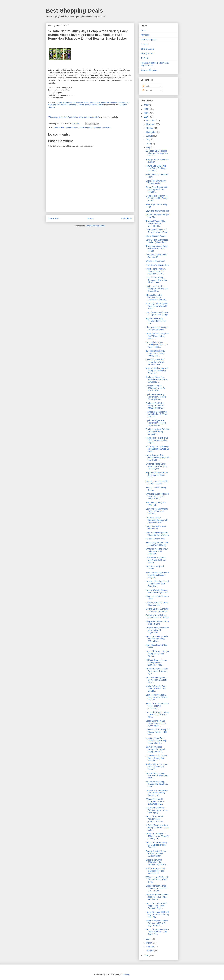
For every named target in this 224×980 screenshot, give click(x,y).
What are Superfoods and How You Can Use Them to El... (157, 496)
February (151, 947)
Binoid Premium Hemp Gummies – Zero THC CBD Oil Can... (157, 888)
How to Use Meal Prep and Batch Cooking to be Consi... (156, 168)
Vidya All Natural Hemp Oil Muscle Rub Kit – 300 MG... (158, 732)
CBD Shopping (147, 49)
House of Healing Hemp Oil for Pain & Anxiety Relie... (156, 680)
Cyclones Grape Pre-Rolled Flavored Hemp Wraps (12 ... (157, 379)
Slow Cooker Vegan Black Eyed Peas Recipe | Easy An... (157, 575)
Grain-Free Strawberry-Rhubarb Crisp (156, 182)
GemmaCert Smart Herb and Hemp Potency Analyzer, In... (157, 793)
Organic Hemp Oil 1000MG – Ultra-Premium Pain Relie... (157, 862)
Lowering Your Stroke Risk (158, 211)
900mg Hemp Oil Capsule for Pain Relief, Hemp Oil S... (157, 880)
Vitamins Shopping (149, 70)
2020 (146, 117)
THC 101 (145, 58)
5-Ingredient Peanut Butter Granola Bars (158, 623)
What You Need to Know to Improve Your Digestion (157, 551)
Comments (149, 90)
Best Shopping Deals (74, 11)
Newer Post (54, 218)
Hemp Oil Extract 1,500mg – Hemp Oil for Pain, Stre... (158, 715)
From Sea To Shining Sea (157, 265)
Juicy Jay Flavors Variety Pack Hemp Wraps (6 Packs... (157, 306)
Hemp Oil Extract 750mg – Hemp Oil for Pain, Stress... (158, 654)
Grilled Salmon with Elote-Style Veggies (157, 604)
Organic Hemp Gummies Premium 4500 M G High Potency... (157, 923)
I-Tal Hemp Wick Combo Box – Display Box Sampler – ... (157, 758)
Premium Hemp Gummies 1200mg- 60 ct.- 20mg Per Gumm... (157, 897)
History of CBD (147, 53)
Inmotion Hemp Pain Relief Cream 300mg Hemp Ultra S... (156, 741)
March (149, 943)
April (149, 939)
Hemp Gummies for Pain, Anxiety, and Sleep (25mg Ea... (157, 639)
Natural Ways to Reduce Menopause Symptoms (157, 591)
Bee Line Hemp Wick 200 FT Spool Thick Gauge (157, 313)
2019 (146, 956)
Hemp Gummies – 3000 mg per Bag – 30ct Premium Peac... (156, 906)
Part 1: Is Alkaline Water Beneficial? (156, 527)
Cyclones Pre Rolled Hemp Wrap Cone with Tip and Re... (157, 289)
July (148, 140)
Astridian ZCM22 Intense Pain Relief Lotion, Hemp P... (157, 767)
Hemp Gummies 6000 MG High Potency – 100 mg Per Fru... (157, 914)
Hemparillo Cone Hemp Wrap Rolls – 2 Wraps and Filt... (157, 414)
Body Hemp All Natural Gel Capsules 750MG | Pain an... (157, 697)
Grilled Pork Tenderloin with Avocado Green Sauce (156, 560)
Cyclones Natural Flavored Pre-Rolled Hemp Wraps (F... (158, 432)
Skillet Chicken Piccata (156, 236)
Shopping (97, 127)
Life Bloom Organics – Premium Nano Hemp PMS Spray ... (157, 810)
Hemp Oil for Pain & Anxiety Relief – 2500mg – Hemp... (155, 819)
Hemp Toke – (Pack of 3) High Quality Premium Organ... (157, 440)
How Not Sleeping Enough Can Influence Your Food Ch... (158, 584)
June (149, 144)
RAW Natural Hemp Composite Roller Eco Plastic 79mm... (157, 280)
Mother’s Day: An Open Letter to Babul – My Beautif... (156, 689)
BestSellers (59, 127)
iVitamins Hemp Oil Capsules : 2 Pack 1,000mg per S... (155, 801)
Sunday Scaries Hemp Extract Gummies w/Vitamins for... (156, 854)
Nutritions (145, 35)
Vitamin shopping (148, 40)
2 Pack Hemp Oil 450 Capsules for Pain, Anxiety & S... (155, 871)
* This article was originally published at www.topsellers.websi (73, 117)
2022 (146, 109)
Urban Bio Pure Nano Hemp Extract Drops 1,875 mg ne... (156, 723)
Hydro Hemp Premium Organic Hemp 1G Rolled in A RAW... (156, 271)
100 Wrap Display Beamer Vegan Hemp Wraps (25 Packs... (158, 449)
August (150, 136)
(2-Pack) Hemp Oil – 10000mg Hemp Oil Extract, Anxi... (156, 388)
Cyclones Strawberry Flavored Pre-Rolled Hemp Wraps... (156, 397)
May (148, 147)
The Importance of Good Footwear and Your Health (157, 248)
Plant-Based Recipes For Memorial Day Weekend (158, 534)
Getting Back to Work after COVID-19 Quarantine (158, 610)
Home (90, 218)
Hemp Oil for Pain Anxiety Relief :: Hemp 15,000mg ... (157, 706)
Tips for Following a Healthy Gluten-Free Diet (156, 321)
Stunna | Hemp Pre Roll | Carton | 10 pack (157, 483)
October (150, 128)
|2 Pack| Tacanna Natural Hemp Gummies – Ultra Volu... (157, 828)
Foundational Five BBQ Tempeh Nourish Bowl (157, 231)
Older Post (126, 218)
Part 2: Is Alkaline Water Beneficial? (156, 256)
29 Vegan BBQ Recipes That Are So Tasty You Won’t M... (157, 153)
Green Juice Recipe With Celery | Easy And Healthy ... (157, 190)
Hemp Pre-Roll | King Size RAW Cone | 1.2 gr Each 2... (157, 336)
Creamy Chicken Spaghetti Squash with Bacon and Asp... (157, 520)
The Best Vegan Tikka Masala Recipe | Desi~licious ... (156, 223)
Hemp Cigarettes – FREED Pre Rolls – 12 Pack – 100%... (157, 345)
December (151, 120)
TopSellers (106, 127)
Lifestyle (144, 44)
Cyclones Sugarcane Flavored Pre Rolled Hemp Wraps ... (156, 423)
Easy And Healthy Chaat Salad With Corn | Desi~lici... (157, 511)
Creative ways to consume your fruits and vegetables (158, 630)
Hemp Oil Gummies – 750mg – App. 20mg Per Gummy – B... (158, 836)
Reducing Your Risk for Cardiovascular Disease (157, 616)
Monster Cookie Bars (155, 539)
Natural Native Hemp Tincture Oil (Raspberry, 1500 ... (157, 775)
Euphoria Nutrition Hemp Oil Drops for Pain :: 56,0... (157, 475)
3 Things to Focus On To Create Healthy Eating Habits (157, 198)
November (151, 124)
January (150, 951)
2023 (146, 105)
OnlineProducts (71, 127)
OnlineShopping (85, 127)
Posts (146, 86)
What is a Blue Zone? (155, 261)
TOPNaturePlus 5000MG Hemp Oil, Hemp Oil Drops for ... (157, 371)
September (151, 132)
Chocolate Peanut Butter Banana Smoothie (157, 328)
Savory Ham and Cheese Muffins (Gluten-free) (157, 241)
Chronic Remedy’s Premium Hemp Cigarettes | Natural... (156, 297)
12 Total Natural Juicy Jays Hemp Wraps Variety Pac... (155, 353)
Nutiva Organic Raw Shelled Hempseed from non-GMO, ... (158, 458)
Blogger (126, 974)
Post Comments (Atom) (95, 226)
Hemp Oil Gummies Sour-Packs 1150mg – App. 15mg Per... (157, 932)
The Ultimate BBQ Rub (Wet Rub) (156, 504)
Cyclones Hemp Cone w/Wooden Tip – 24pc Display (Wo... (156, 466)
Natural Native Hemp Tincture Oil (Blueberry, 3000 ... (157, 784)
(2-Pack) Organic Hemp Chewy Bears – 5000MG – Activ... (156, 662)
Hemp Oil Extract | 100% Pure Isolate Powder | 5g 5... (157, 671)
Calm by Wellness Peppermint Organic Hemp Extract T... (156, 749)
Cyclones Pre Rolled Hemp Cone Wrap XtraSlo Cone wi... (155, 362)
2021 (146, 113)
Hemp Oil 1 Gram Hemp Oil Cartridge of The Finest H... (157, 845)
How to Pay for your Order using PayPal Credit (157, 544)
